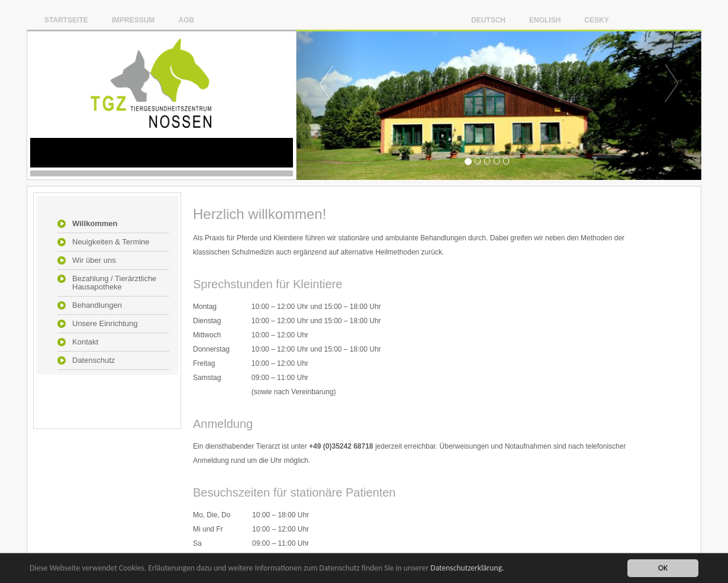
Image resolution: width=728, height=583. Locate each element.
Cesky (596, 20)
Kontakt (85, 342)
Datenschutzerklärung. (467, 568)
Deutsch (488, 20)
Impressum (133, 20)
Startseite (66, 20)
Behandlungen (97, 305)
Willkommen (95, 224)
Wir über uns (94, 260)
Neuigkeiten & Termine (111, 242)
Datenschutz (94, 360)
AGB (186, 20)
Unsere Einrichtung (105, 324)
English (545, 20)
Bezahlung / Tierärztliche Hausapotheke (114, 283)
